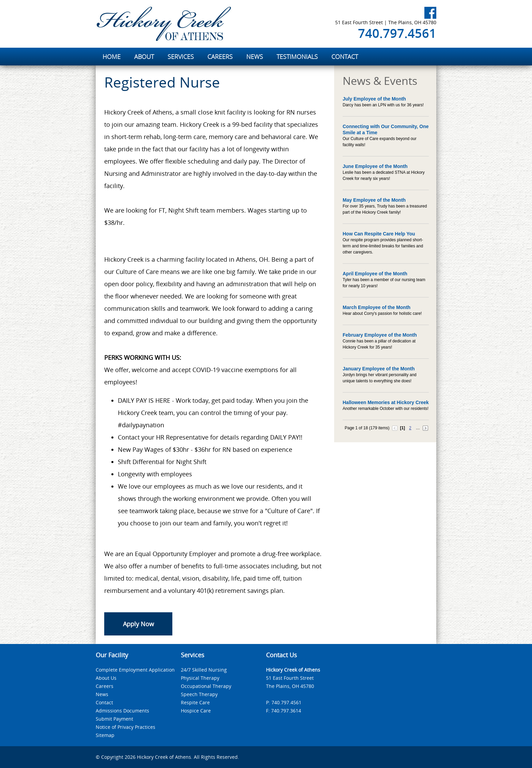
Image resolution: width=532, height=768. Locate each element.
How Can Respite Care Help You (379, 234)
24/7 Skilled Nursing (204, 670)
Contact (104, 702)
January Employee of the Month (379, 369)
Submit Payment (114, 719)
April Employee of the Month (375, 274)
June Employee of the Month (375, 166)
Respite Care (195, 702)
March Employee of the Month (377, 307)
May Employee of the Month (374, 200)
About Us (106, 678)
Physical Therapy (200, 678)
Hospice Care (196, 711)
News (102, 694)
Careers (105, 686)
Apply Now (138, 624)
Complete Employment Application (135, 670)
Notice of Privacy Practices (126, 727)
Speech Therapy (199, 694)
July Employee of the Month (374, 99)
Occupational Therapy (206, 686)
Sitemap (105, 735)
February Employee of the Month (380, 335)
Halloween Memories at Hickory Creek (386, 402)
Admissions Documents (122, 711)
